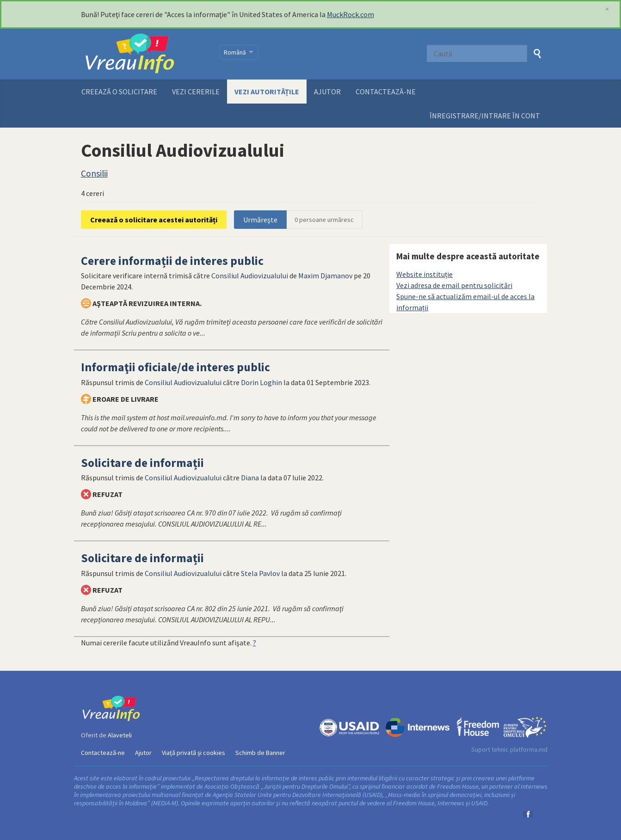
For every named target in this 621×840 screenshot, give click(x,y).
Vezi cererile (196, 92)
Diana (250, 478)
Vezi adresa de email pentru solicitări (454, 285)
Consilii (94, 173)
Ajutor (327, 92)
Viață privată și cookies (194, 753)
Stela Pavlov (260, 573)
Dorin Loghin (261, 382)
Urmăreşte (260, 220)
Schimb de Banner (260, 753)
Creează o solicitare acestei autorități (154, 220)
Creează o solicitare (119, 92)
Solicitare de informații (142, 463)
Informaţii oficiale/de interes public (175, 367)
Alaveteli (120, 735)
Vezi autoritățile (267, 92)
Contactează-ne (386, 92)
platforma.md (529, 749)
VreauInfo (144, 54)
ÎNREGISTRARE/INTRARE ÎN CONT (485, 116)
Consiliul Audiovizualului (250, 276)
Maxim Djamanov (325, 276)
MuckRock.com (350, 14)
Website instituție (424, 274)
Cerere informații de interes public (172, 261)
